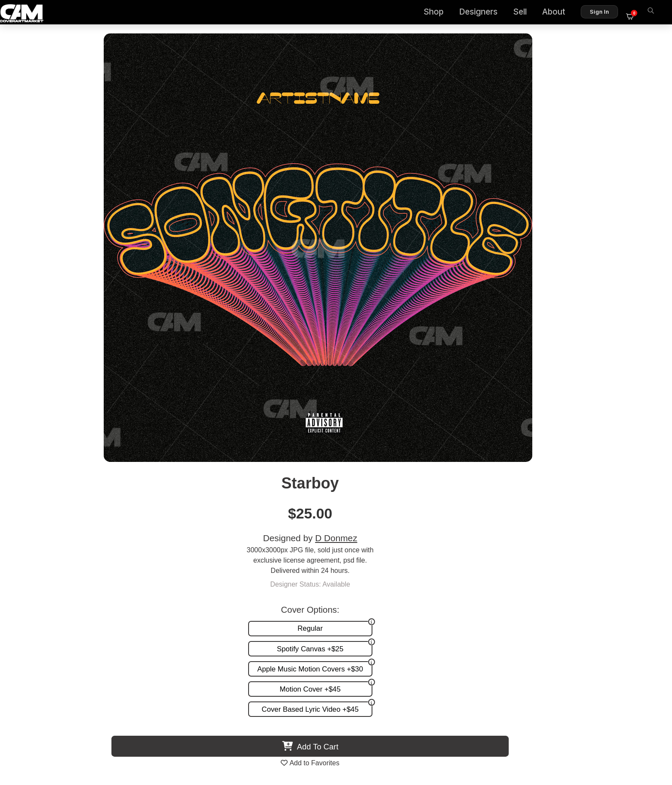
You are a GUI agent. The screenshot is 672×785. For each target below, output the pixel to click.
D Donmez (515, 108)
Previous (28, 436)
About (559, 13)
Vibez (411, 510)
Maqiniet (261, 510)
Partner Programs (618, 609)
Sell (525, 13)
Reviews (632, 592)
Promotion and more (441, 601)
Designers (483, 13)
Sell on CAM (626, 601)
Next (644, 436)
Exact (562, 510)
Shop (439, 13)
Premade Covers (435, 574)
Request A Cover (435, 592)
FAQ (638, 583)
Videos (420, 609)
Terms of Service (363, 742)
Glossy (110, 510)
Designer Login (306, 742)
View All (385, 348)
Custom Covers (433, 583)
